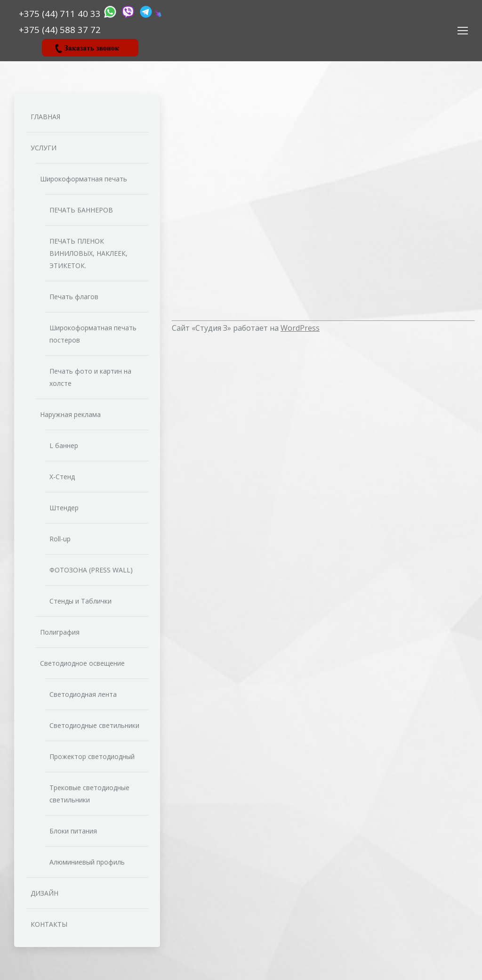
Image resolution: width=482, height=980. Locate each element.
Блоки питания (73, 831)
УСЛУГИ (44, 148)
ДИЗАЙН (44, 893)
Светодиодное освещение (82, 663)
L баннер (64, 445)
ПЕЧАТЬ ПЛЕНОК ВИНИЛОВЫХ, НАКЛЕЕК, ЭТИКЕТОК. (88, 253)
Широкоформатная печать (84, 179)
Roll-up (60, 539)
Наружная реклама (70, 414)
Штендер (64, 508)
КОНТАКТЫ (49, 924)
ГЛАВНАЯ (45, 117)
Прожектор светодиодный (92, 756)
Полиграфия (60, 632)
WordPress (300, 328)
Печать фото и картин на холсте (90, 377)
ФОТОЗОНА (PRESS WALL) (91, 570)
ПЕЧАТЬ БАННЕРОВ (81, 210)
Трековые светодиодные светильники (89, 794)
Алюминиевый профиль (87, 862)
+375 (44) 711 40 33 (61, 13)
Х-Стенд (62, 477)
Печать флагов (74, 297)
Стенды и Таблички (80, 601)
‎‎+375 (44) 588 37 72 (60, 29)
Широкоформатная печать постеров (93, 334)
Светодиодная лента (83, 694)
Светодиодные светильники (94, 725)
